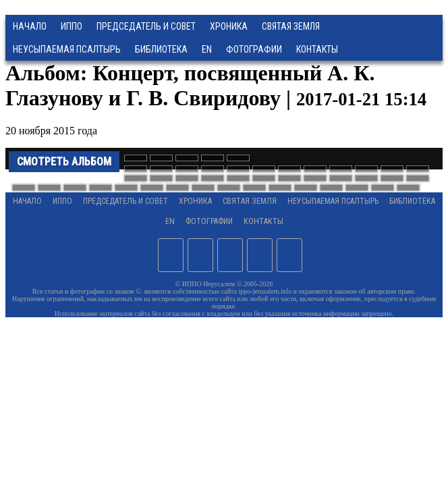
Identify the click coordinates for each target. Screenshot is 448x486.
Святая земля (291, 26)
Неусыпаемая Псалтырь (67, 49)
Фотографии (209, 221)
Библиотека (161, 49)
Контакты (263, 221)
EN (207, 49)
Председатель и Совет (146, 26)
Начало (30, 26)
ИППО (72, 26)
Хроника (229, 26)
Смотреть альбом (64, 162)
